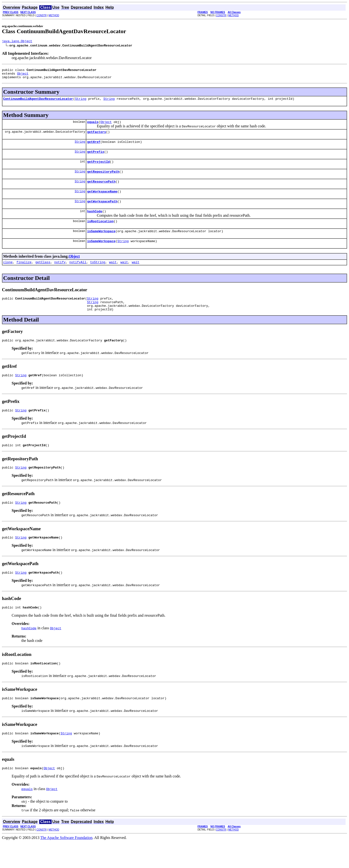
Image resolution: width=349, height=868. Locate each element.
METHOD (54, 15)
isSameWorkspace (101, 243)
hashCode (95, 222)
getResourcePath (101, 190)
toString (98, 276)
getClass (43, 276)
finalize (24, 276)
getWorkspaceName (102, 201)
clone (8, 276)
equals (93, 126)
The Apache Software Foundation (66, 864)
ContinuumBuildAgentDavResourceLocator (38, 102)
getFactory (96, 137)
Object (23, 76)
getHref (94, 147)
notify (60, 276)
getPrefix (95, 158)
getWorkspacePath (102, 211)
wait (113, 276)
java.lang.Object (17, 42)
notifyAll (78, 276)
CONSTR (41, 15)
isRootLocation (100, 233)
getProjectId (98, 169)
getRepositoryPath (103, 179)
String (81, 102)
